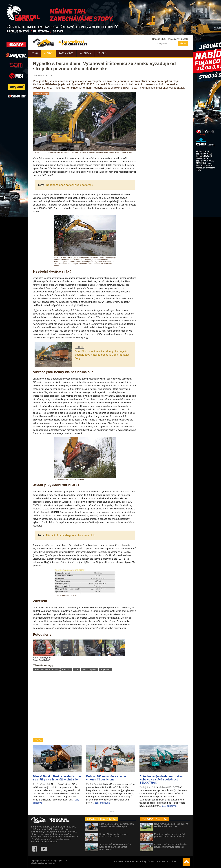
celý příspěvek (102, 803)
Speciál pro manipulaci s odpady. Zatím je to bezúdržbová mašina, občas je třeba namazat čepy (102, 355)
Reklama (130, 861)
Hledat (183, 43)
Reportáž (66, 670)
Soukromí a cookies (166, 861)
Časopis (102, 53)
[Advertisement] (85, 705)
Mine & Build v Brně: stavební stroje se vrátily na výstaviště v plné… (117, 825)
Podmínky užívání (145, 861)
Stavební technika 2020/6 (46, 670)
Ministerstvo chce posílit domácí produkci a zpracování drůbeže (170, 835)
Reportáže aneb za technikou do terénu (70, 185)
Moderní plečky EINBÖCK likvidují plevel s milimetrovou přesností (171, 846)
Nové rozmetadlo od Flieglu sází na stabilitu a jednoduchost (171, 825)
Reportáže (105, 670)
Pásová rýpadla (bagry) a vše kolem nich (70, 535)
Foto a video (66, 53)
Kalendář (85, 53)
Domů (35, 53)
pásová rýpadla (89, 670)
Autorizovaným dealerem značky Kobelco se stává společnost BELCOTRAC (115, 847)
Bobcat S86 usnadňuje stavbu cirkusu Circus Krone (114, 835)
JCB (76, 670)
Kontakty (118, 861)
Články (48, 53)
